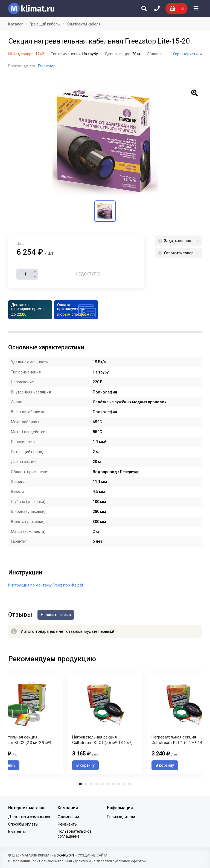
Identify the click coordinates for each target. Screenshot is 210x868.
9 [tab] (124, 784)
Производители (121, 817)
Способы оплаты (23, 824)
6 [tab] (108, 784)
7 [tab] (113, 784)
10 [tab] (130, 784)
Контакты (17, 832)
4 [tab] (97, 784)
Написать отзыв (56, 615)
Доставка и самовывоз (29, 817)
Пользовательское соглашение (75, 834)
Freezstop (47, 66)
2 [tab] (86, 784)
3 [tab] (91, 784)
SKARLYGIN (65, 855)
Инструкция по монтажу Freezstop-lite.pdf (46, 585)
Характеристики (187, 54)
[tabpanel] (105, 724)
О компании (68, 817)
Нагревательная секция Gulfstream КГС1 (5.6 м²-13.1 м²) (102, 740)
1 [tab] (80, 784)
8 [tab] (119, 784)
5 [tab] (102, 784)
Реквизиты (68, 824)
